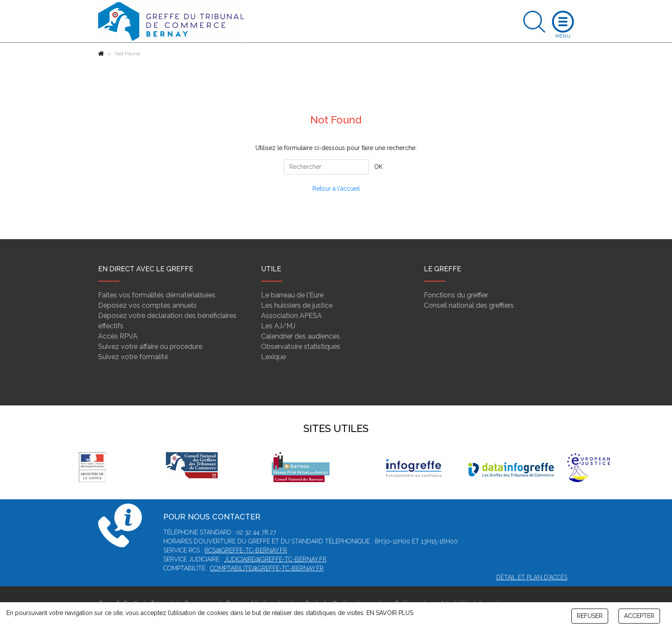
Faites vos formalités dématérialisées (157, 295)
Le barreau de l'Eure (292, 295)
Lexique (273, 357)
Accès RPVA (118, 336)
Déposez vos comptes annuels (147, 305)
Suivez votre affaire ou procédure (150, 346)
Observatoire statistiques (301, 346)
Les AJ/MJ (278, 326)
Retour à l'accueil (336, 189)
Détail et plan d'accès (532, 577)
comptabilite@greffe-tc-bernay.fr (267, 568)
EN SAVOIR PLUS (390, 613)
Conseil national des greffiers (469, 305)
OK (378, 167)
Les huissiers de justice (297, 305)
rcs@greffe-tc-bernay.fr (246, 550)
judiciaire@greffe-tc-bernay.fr (275, 559)
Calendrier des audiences (300, 336)
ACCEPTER (639, 616)
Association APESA (291, 316)
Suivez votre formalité (133, 357)
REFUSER (590, 616)
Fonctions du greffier (456, 295)
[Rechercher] (326, 167)
